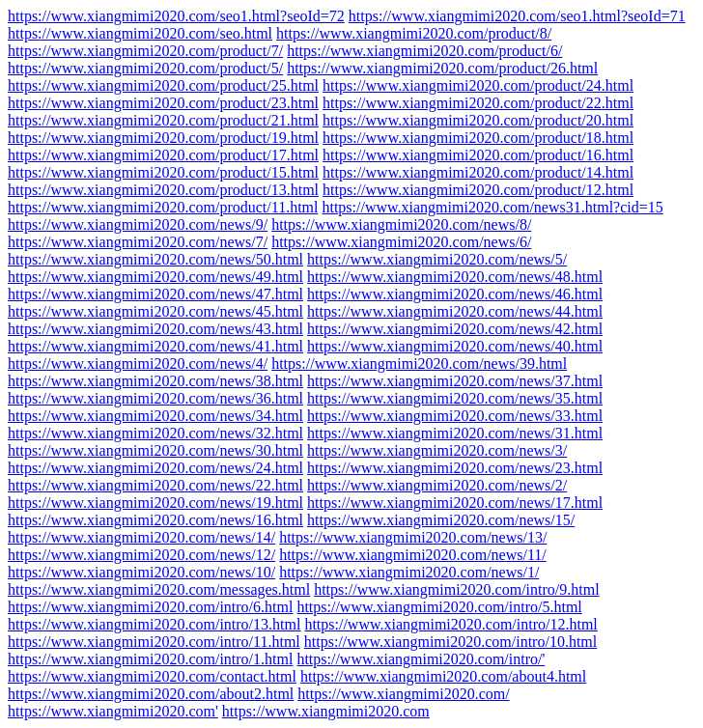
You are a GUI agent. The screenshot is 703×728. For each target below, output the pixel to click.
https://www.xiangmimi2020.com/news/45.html (155, 311)
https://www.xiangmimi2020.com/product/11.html (163, 207)
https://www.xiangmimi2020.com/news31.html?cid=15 (492, 207)
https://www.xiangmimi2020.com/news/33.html (455, 416)
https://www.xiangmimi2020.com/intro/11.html (154, 642)
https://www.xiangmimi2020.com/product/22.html (478, 103)
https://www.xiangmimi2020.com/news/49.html (155, 277)
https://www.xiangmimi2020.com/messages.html (159, 589)
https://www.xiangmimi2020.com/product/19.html (163, 138)
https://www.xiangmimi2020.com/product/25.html (163, 85)
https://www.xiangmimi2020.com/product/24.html (478, 85)
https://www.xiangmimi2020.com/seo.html (140, 33)
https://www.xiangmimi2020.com (326, 711)
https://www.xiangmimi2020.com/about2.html (151, 694)
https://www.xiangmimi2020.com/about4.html (443, 676)
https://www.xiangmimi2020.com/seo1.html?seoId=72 (176, 16)
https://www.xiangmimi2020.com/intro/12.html (450, 624)
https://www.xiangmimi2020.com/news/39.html (419, 364)
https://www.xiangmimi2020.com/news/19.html (155, 503)
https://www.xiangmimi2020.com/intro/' (421, 659)
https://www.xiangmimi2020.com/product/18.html (478, 138)
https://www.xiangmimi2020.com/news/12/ (141, 555)
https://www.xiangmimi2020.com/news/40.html (455, 346)
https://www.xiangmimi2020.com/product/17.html (163, 155)
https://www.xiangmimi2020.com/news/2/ (437, 485)
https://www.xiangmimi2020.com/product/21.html (163, 120)
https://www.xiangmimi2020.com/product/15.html (163, 172)
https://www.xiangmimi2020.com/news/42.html (455, 329)
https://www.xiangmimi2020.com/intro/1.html (150, 659)
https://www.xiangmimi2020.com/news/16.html (155, 520)
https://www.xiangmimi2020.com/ (403, 694)
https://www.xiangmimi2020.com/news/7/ (138, 242)
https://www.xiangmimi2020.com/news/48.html (455, 277)
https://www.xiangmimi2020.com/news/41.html (155, 346)
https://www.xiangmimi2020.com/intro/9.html (456, 589)
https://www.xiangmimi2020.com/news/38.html (155, 381)
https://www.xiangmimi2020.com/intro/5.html (439, 607)
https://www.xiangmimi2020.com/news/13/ (413, 537)
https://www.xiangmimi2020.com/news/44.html (455, 311)
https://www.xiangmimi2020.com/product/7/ (145, 51)
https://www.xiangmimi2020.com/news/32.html (155, 433)
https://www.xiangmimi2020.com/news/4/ (138, 364)
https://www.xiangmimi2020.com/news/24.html (155, 468)
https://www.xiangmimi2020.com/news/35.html (455, 398)
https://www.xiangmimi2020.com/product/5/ (145, 68)
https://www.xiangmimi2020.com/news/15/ (441, 520)
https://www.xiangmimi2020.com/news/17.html (455, 503)
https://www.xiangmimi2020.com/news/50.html (155, 259)
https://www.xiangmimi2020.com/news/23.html (455, 468)
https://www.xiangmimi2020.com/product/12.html (478, 190)
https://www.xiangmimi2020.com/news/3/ (437, 450)
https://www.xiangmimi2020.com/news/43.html (155, 329)
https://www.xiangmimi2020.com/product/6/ (424, 51)
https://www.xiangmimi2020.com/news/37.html (455, 381)
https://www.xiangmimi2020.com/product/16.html (478, 155)
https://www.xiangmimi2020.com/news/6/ (401, 242)
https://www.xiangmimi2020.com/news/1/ (409, 572)
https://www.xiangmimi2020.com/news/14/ (141, 537)
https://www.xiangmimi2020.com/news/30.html (155, 450)
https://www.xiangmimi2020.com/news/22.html (155, 485)
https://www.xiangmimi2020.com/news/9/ (138, 224)
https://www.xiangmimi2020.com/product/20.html (478, 120)
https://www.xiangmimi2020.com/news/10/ (141, 572)
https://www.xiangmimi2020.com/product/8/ (414, 33)
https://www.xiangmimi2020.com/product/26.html (442, 68)
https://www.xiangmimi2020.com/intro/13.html (154, 624)
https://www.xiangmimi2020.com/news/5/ (437, 259)
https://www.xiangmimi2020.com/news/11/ (413, 555)
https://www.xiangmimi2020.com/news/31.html (455, 433)
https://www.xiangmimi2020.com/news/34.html (155, 416)
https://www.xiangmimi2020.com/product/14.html (478, 172)
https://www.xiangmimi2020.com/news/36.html (155, 398)
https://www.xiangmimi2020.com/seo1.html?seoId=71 (517, 16)
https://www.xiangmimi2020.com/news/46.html (455, 294)
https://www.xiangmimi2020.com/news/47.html (155, 294)
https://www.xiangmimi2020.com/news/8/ (401, 224)
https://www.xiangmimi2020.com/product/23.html (163, 103)
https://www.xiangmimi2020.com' (113, 711)
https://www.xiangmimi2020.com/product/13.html (163, 190)
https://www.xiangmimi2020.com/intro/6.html (150, 607)
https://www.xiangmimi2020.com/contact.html (152, 676)
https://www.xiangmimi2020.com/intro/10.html (450, 642)
